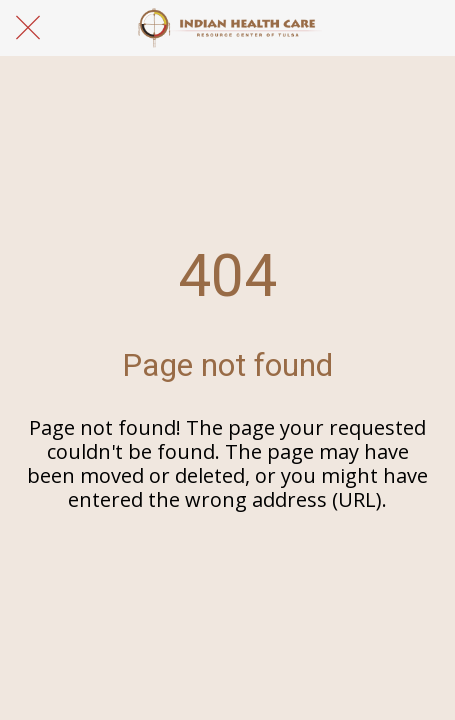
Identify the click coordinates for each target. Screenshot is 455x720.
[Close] (28, 28)
